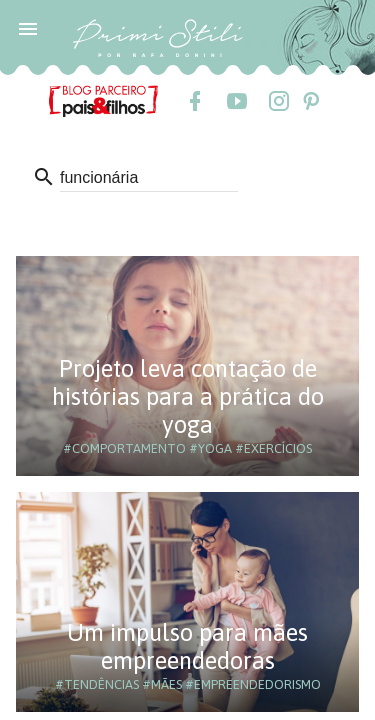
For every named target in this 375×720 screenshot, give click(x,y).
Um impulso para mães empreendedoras (187, 646)
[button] (28, 28)
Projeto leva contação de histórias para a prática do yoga (188, 396)
